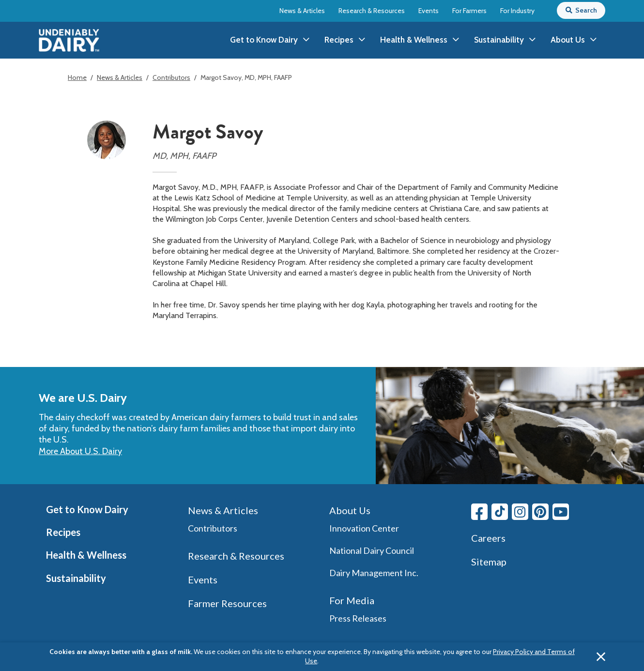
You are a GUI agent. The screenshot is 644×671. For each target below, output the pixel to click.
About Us (350, 510)
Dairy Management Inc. (374, 573)
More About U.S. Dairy (80, 451)
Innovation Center (364, 528)
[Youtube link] (561, 512)
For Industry (517, 11)
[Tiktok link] (500, 512)
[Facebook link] (479, 512)
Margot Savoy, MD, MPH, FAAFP (246, 77)
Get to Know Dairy (87, 509)
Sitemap (489, 562)
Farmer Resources (227, 603)
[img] (69, 40)
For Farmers (469, 11)
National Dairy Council (372, 550)
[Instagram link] (520, 512)
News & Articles (302, 11)
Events (429, 11)
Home (77, 77)
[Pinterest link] (540, 512)
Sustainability (76, 578)
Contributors (171, 77)
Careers (488, 538)
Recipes (63, 532)
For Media (352, 600)
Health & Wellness (86, 555)
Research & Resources (372, 11)
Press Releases (358, 618)
